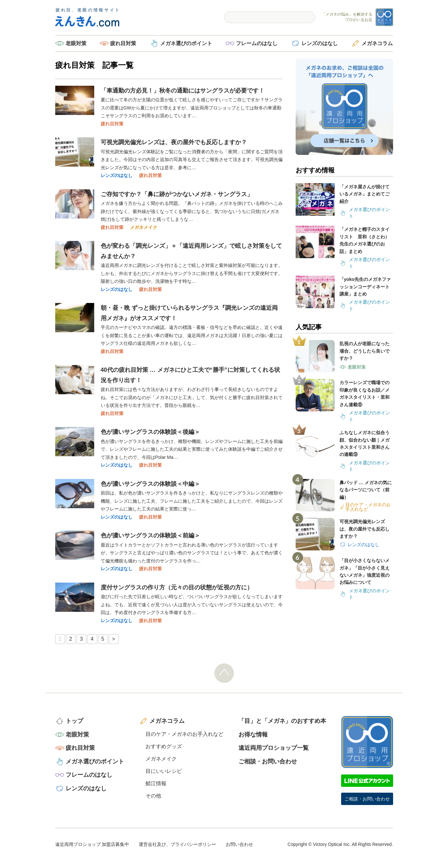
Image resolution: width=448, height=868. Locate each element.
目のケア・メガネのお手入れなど (185, 734)
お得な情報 (253, 735)
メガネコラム (377, 43)
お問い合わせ (239, 844)
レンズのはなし (320, 43)
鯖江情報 (156, 783)
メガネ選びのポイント (186, 43)
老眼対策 (76, 43)
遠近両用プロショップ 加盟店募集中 (92, 844)
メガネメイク (144, 227)
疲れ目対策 (123, 43)
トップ (74, 721)
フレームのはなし (257, 43)
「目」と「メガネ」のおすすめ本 (282, 721)
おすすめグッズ (164, 746)
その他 (153, 796)
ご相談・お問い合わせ (268, 761)
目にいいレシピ (164, 771)
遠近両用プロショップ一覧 (274, 748)
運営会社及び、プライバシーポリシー (177, 844)
